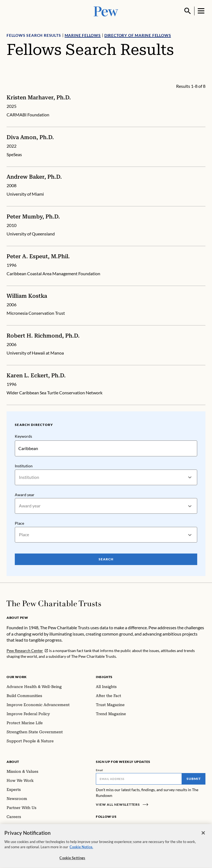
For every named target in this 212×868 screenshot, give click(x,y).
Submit (194, 779)
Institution (24, 466)
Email (100, 770)
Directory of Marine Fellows (138, 35)
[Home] (54, 603)
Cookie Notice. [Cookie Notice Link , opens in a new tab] (81, 849)
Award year (25, 495)
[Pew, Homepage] (106, 11)
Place (19, 523)
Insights (104, 677)
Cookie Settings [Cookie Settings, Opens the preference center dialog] (72, 860)
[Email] (139, 779)
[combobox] (19, 477)
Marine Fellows (83, 35)
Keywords (23, 436)
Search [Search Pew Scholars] (106, 559)
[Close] (203, 835)
